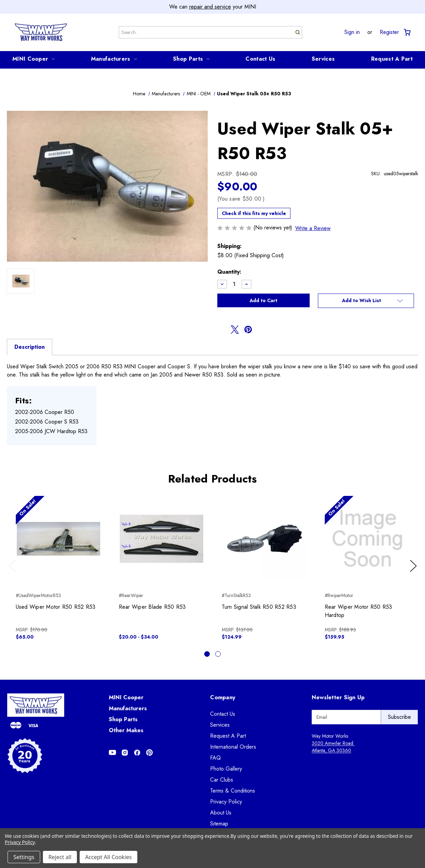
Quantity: (229, 272)
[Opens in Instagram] (125, 753)
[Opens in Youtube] (112, 753)
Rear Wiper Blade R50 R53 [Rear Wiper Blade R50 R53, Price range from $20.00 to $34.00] (152, 607)
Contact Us (260, 59)
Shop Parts (191, 59)
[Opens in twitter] (235, 330)
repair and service (210, 7)
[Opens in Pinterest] (150, 753)
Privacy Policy (226, 802)
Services (323, 59)
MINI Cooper (33, 59)
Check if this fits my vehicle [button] (254, 213)
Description (30, 347)
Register (389, 32)
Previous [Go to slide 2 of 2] (14, 573)
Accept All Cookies (108, 857)
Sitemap (219, 824)
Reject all (60, 857)
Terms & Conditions (233, 791)
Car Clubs (222, 780)
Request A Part (392, 59)
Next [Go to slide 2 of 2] (414, 573)
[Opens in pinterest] (248, 330)
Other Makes (126, 730)
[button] (366, 301)
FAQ (215, 758)
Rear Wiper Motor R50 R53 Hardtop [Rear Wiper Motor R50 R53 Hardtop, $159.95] (359, 611)
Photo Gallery (226, 769)
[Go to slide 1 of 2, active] (207, 654)
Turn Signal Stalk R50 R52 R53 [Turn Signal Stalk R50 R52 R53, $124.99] (259, 607)
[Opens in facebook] (221, 330)
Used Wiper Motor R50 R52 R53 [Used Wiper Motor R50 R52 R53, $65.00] (56, 607)
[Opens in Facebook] (137, 753)
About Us (221, 813)
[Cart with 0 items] (407, 32)
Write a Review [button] (313, 228)
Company (223, 697)
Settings (24, 857)
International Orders (233, 747)
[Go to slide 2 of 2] (218, 654)
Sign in (352, 32)
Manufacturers (114, 59)
